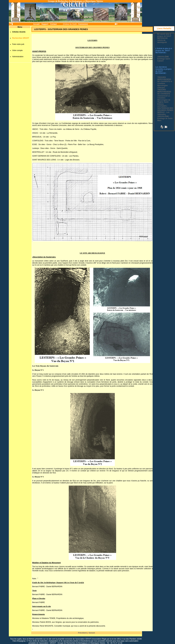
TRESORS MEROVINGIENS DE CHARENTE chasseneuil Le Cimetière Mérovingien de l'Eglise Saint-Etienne (164, 97)
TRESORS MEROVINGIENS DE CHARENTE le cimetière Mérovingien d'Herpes (165, 82)
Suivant (92, 633)
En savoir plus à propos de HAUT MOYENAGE (164, 36)
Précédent (82, 633)
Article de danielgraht (162, 41)
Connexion (83, 24)
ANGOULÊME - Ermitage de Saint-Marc (165, 118)
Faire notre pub (18, 44)
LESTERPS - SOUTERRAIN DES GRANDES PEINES (165, 108)
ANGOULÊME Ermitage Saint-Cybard (164, 59)
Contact (54, 24)
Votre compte (17, 50)
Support (45, 24)
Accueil (36, 24)
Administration (18, 57)
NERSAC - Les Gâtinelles (163, 113)
